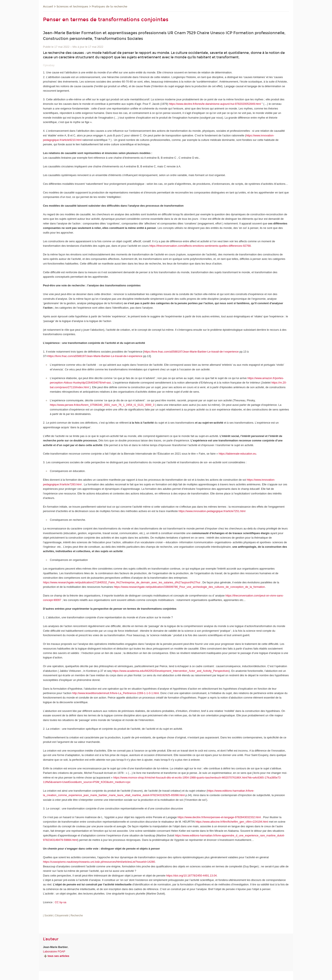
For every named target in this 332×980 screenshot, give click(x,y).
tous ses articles (56, 956)
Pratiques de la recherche (109, 7)
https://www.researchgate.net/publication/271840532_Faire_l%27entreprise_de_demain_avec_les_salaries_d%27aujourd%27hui (122, 582)
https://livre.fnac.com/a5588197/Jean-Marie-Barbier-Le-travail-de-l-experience (191, 352)
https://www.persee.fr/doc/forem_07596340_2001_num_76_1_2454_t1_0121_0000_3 (102, 405)
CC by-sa (61, 902)
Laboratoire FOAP (54, 951)
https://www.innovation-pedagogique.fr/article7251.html (212, 511)
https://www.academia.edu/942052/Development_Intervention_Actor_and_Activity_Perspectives (171, 671)
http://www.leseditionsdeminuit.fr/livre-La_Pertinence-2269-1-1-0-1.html (116, 693)
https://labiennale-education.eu (237, 454)
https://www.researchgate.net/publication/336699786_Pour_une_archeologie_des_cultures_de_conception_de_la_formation (189, 587)
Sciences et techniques (72, 7)
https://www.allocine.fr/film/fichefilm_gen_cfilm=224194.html (232, 822)
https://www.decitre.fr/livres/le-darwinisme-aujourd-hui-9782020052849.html (215, 104)
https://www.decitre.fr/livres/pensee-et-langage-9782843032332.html (219, 817)
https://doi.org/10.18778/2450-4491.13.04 (192, 876)
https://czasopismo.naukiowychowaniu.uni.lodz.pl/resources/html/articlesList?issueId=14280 (99, 862)
